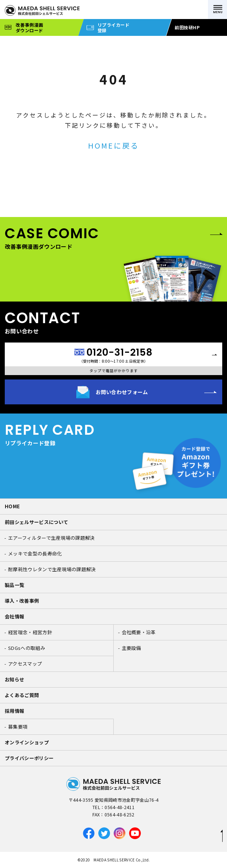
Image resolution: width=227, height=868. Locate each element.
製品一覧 (14, 585)
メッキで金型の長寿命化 (35, 553)
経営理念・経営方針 (30, 632)
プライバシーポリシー (29, 758)
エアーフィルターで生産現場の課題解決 (52, 538)
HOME (12, 506)
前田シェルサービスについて (36, 522)
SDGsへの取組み (27, 648)
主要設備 (131, 648)
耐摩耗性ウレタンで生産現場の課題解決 (52, 569)
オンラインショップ (27, 742)
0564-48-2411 (120, 807)
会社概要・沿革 (139, 632)
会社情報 (14, 616)
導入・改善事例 (22, 601)
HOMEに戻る (113, 145)
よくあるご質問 (22, 695)
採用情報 (14, 711)
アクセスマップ (25, 664)
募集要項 (18, 727)
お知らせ (14, 679)
